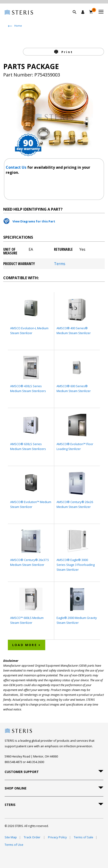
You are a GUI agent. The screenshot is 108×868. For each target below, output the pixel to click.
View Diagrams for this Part (34, 221)
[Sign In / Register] (83, 12)
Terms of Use (14, 845)
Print (66, 52)
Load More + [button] (27, 645)
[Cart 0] (91, 12)
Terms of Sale (84, 837)
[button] (77, 17)
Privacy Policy (57, 837)
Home (18, 26)
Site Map (11, 837)
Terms (60, 264)
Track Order (32, 837)
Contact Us (16, 167)
